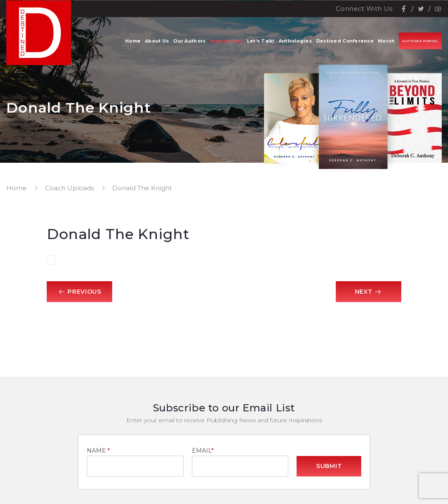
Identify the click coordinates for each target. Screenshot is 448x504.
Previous (80, 292)
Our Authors (189, 42)
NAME (98, 451)
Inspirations (226, 42)
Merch (386, 42)
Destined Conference (345, 42)
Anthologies (295, 42)
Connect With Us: (365, 9)
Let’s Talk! (261, 42)
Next (368, 292)
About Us (157, 42)
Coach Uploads (69, 188)
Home (133, 42)
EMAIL (201, 451)
